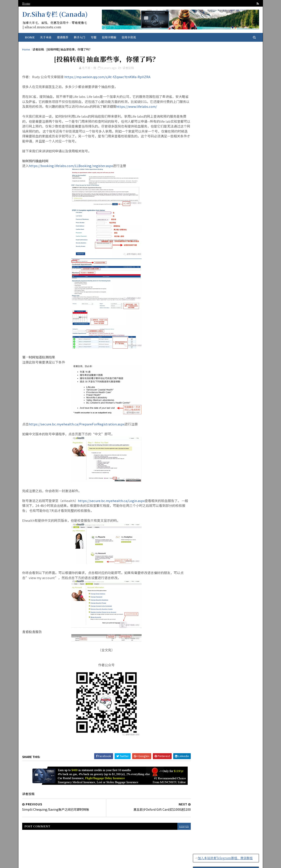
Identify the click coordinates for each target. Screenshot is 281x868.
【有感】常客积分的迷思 (231, 372)
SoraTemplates (157, 862)
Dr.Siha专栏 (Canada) (56, 14)
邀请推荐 (63, 37)
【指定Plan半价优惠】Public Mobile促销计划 (235, 410)
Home (27, 3)
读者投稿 (39, 49)
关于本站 (46, 37)
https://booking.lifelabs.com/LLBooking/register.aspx (71, 167)
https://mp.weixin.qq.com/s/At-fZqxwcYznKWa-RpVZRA (108, 78)
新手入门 (80, 37)
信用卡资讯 (129, 37)
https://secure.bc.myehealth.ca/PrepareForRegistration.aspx (77, 425)
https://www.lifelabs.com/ (154, 107)
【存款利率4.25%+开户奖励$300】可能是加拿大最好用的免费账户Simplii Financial (225, 79)
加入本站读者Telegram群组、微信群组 (225, 51)
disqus (176, 827)
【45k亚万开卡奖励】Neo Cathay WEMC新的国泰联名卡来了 (234, 394)
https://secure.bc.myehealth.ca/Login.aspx (112, 502)
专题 (94, 37)
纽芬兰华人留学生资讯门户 (105, 862)
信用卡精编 (110, 37)
